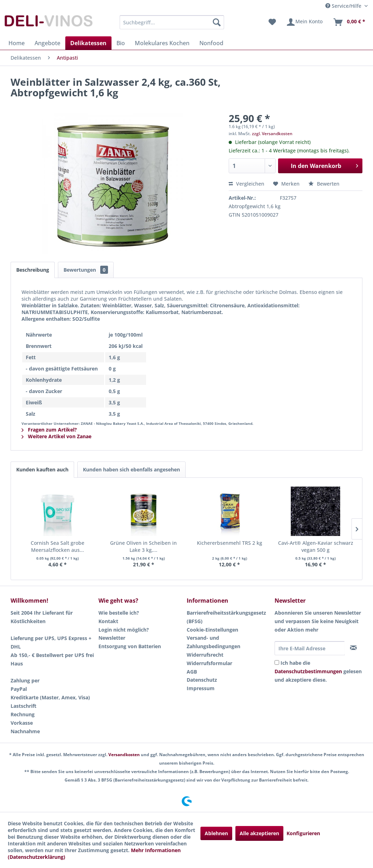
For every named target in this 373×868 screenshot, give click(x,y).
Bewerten (324, 184)
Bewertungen (86, 270)
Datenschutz (202, 680)
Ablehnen (216, 833)
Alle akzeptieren (259, 833)
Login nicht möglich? (124, 630)
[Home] (17, 43)
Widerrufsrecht (205, 655)
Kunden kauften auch (42, 469)
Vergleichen (246, 184)
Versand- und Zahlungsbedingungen (213, 642)
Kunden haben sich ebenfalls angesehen (131, 469)
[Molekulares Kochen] (162, 43)
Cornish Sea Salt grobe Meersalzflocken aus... (58, 546)
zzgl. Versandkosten (272, 134)
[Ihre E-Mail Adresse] (310, 648)
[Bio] (121, 43)
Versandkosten (124, 755)
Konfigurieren (303, 833)
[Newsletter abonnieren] (353, 648)
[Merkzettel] (272, 22)
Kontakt (108, 621)
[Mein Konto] (304, 22)
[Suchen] (217, 22)
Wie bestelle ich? (119, 613)
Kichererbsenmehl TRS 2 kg (230, 543)
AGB (192, 672)
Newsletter (112, 638)
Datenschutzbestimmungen (308, 671)
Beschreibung (33, 270)
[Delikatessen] (88, 43)
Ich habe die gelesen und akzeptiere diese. (318, 671)
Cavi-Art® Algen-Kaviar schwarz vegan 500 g (316, 546)
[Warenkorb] (349, 22)
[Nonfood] (211, 43)
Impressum (201, 688)
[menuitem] (172, 22)
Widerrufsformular (209, 663)
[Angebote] (47, 43)
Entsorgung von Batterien (130, 646)
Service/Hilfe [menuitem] (344, 6)
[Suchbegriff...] (172, 22)
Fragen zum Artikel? (49, 430)
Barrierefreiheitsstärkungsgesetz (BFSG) (226, 617)
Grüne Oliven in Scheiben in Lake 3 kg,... (143, 546)
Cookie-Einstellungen (212, 630)
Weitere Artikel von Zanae (56, 436)
